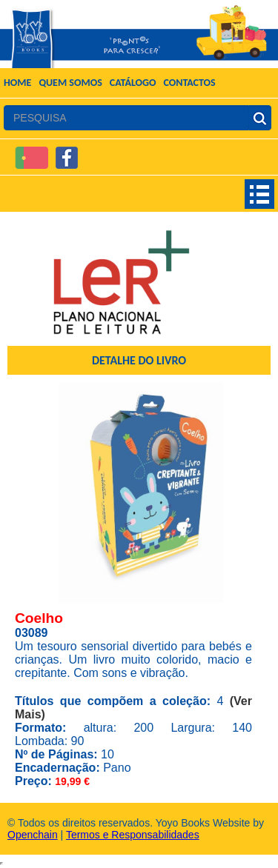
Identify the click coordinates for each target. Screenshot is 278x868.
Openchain (33, 835)
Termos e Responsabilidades (133, 835)
